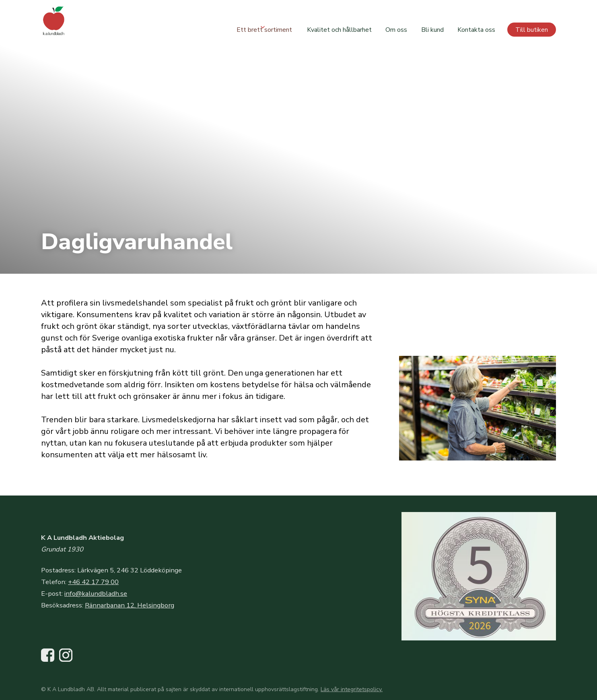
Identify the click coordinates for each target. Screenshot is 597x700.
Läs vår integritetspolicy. (352, 689)
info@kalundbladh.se (96, 594)
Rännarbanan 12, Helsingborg (130, 605)
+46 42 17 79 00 (93, 582)
